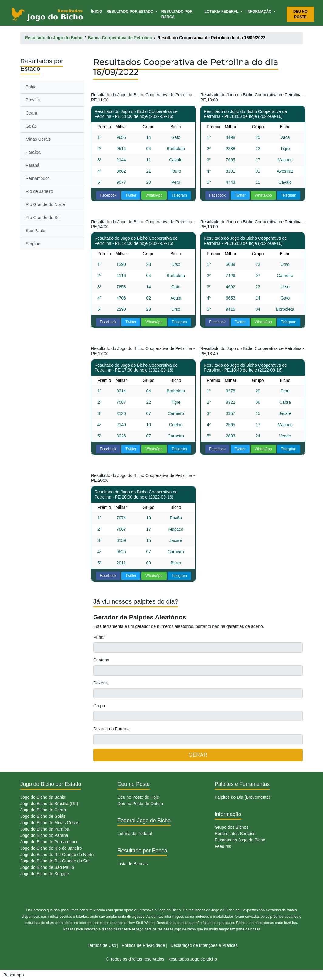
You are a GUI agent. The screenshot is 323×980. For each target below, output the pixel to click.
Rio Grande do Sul (43, 218)
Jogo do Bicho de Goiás (43, 816)
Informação (260, 12)
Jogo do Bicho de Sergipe (45, 874)
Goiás (31, 126)
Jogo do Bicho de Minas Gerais (50, 823)
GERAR (198, 755)
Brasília (33, 100)
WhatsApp (154, 195)
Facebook (108, 195)
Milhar (99, 637)
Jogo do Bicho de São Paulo (47, 867)
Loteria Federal (222, 12)
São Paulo (36, 231)
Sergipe (33, 244)
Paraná (33, 165)
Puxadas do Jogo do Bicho (240, 840)
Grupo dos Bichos (231, 827)
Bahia (31, 87)
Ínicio (98, 11)
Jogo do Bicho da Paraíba (45, 829)
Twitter (131, 195)
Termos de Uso (102, 945)
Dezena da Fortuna (111, 729)
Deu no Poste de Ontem (140, 804)
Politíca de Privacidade (143, 945)
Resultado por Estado (131, 12)
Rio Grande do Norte (45, 204)
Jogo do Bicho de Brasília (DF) (49, 804)
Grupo (99, 706)
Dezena (100, 683)
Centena (101, 660)
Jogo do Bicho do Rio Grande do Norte (57, 855)
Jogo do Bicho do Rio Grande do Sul (55, 861)
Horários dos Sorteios (235, 834)
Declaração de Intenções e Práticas (204, 945)
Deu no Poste (300, 14)
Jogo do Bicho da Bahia (43, 797)
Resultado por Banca (177, 14)
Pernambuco (38, 178)
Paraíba (33, 152)
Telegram (179, 195)
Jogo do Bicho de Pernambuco (49, 842)
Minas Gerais (38, 139)
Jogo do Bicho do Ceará (43, 810)
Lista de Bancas (133, 864)
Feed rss (223, 846)
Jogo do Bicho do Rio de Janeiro (51, 848)
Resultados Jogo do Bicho (192, 959)
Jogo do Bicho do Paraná (44, 835)
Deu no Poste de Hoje (138, 797)
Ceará (32, 113)
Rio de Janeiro (39, 191)
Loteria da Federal (135, 834)
